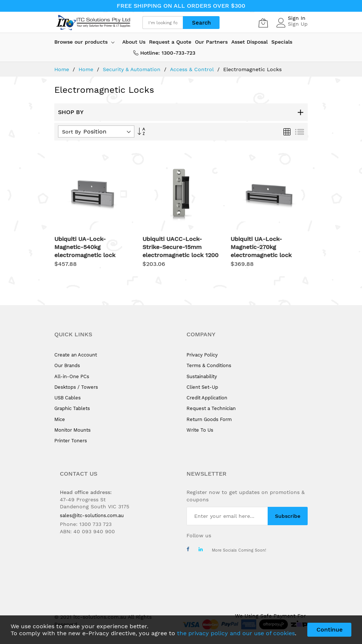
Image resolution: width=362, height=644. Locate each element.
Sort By (71, 132)
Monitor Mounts (73, 430)
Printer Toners (71, 441)
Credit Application (207, 398)
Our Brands (67, 365)
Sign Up (298, 24)
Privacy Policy (202, 355)
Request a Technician (211, 408)
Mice (60, 419)
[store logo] (93, 23)
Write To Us (200, 430)
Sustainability (202, 376)
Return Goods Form (209, 419)
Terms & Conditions (209, 365)
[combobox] (163, 23)
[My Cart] (263, 23)
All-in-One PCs (72, 376)
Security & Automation (133, 69)
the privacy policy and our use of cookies (236, 633)
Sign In (297, 18)
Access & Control (193, 69)
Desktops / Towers (76, 387)
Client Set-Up (202, 387)
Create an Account (76, 355)
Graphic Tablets (72, 408)
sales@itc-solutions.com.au (92, 515)
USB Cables (68, 398)
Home (63, 69)
